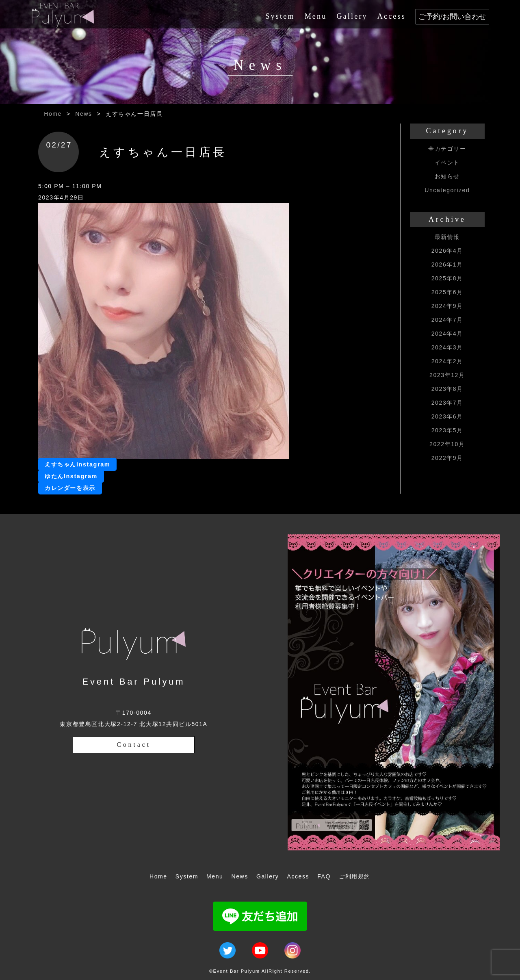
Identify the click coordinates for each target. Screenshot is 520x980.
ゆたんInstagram (71, 476)
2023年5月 (447, 430)
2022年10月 (447, 444)
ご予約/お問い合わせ (452, 17)
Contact (133, 745)
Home (53, 114)
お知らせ (447, 176)
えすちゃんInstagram (77, 464)
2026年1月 (447, 265)
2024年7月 (447, 320)
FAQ (324, 876)
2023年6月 (447, 416)
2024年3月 (447, 347)
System (280, 16)
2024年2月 (447, 361)
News (83, 114)
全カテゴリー (447, 149)
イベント (447, 163)
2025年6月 (447, 292)
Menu (316, 16)
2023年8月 (447, 389)
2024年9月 (447, 306)
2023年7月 (447, 403)
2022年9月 (447, 458)
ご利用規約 (355, 876)
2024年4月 (447, 334)
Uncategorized (447, 190)
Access (392, 16)
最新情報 (447, 237)
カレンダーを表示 (70, 488)
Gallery (352, 16)
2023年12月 (447, 375)
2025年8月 (447, 278)
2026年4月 (447, 251)
